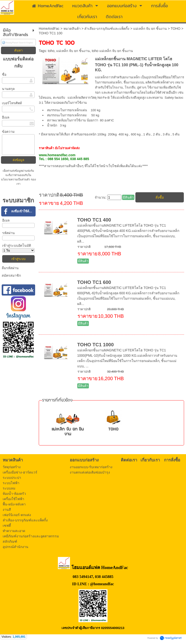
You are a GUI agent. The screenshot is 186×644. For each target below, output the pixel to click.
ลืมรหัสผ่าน (10, 268)
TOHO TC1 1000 (96, 345)
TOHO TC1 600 (94, 282)
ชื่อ (4, 74)
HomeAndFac (49, 29)
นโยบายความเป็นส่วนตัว (16, 179)
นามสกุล (8, 89)
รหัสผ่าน (8, 233)
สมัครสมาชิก (11, 275)
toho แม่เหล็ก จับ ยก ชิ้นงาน (112, 51)
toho (51, 51)
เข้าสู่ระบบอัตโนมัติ (17, 245)
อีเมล (6, 117)
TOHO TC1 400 (94, 220)
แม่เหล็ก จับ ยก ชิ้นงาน (150, 29)
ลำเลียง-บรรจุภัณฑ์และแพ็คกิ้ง (107, 29)
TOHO (176, 29)
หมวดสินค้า (72, 29)
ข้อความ (8, 132)
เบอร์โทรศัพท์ (12, 103)
